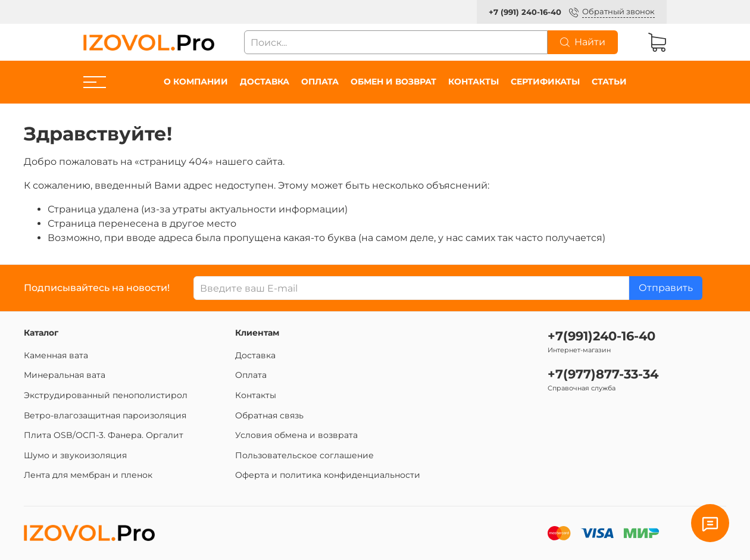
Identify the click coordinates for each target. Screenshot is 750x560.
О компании (196, 82)
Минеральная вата (65, 375)
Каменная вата (56, 355)
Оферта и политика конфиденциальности (328, 475)
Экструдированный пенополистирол (106, 395)
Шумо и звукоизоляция (75, 455)
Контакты (474, 82)
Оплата (320, 82)
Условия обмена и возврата (296, 435)
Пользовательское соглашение (304, 455)
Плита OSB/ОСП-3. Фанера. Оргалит (104, 435)
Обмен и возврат (393, 82)
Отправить (666, 288)
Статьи (609, 82)
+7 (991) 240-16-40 (525, 12)
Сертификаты (545, 82)
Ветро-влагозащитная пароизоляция (105, 415)
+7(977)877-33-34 (603, 374)
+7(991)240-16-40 (601, 336)
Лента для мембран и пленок (88, 475)
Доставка (265, 82)
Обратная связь (269, 415)
